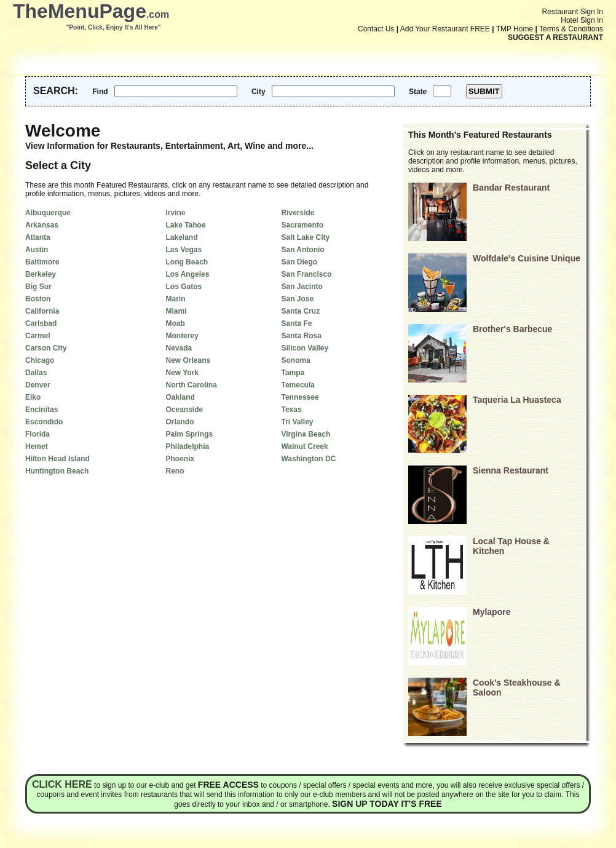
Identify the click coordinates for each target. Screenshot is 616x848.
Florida (38, 434)
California (42, 311)
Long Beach (187, 262)
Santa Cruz (300, 311)
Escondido (44, 422)
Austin (37, 250)
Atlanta (38, 237)
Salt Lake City (305, 237)
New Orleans (188, 360)
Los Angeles (187, 274)
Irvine (175, 213)
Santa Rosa (301, 336)
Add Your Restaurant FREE (445, 29)
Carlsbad (41, 323)
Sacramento (302, 225)
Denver (38, 385)
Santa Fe (296, 323)
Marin (175, 299)
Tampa (293, 373)
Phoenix (180, 459)
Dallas (36, 373)
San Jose (297, 299)
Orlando (180, 422)
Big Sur (38, 287)
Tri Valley (297, 422)
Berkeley (41, 274)
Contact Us (376, 29)
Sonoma (295, 360)
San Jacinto (302, 287)
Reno (175, 471)
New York (182, 373)
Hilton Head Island (57, 459)
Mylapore (492, 612)
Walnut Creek (304, 446)
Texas (291, 410)
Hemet (37, 446)
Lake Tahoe (185, 225)
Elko (33, 397)
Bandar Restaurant (511, 188)
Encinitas (41, 410)
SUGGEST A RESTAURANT (555, 38)
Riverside (298, 213)
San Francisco (306, 274)
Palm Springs (189, 434)
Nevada (179, 348)
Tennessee (300, 397)
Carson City (46, 348)
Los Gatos (184, 287)
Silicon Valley (305, 348)
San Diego (299, 262)
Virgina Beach (306, 434)
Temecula (298, 385)
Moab (175, 323)
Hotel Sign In (582, 20)
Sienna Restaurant (511, 470)
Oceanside (184, 410)
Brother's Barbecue (512, 329)
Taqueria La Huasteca (517, 400)
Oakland (180, 397)
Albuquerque (48, 213)
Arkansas (42, 225)
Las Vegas (184, 250)
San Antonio (302, 250)
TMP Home (515, 29)
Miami (176, 311)
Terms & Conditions (571, 29)
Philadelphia (187, 446)
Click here (62, 784)
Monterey (182, 336)
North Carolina (191, 385)
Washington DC (308, 459)
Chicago (40, 360)
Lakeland (181, 237)
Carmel (38, 336)
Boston (38, 299)
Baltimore (42, 262)
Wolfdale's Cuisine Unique (527, 258)
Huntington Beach (57, 471)
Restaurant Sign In (573, 12)
